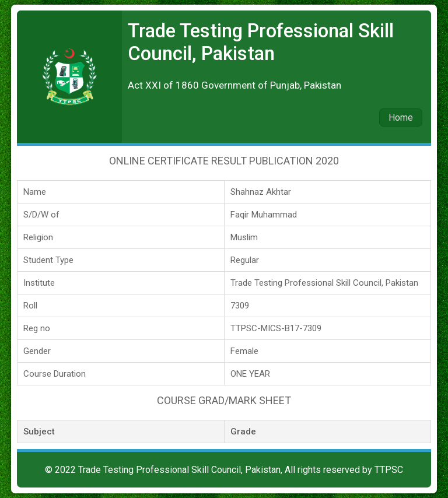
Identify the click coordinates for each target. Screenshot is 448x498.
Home (401, 118)
